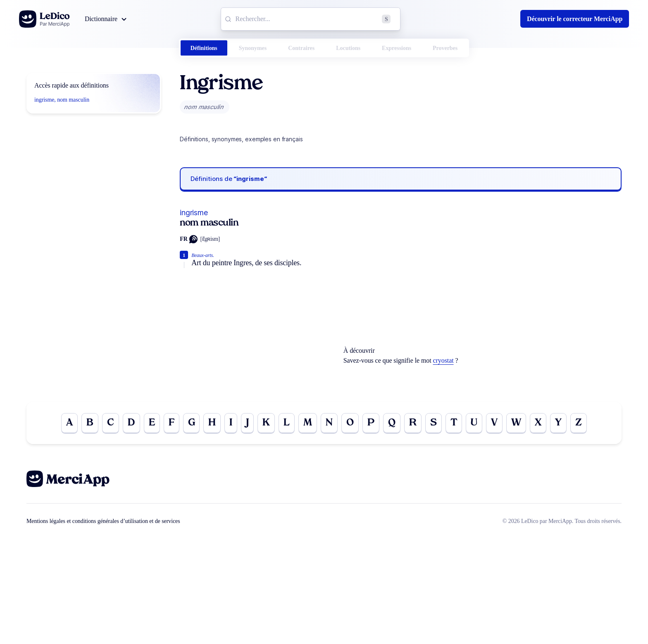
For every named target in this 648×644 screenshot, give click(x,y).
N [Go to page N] (329, 423)
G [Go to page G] (192, 423)
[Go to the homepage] (44, 19)
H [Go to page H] (212, 423)
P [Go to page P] (371, 423)
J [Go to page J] (247, 423)
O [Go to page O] (350, 423)
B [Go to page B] (90, 423)
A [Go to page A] (69, 423)
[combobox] (311, 19)
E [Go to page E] (152, 423)
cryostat (443, 360)
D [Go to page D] (131, 423)
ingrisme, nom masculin (62, 100)
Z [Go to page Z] (579, 423)
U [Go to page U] (474, 423)
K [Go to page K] (266, 423)
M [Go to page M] (308, 423)
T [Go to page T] (454, 423)
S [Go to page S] (434, 423)
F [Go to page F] (172, 423)
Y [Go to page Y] (558, 423)
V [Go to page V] (494, 423)
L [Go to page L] (287, 423)
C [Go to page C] (111, 423)
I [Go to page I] (231, 423)
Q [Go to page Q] (392, 423)
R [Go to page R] (413, 423)
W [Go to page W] (516, 423)
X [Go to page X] (538, 423)
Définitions (204, 48)
